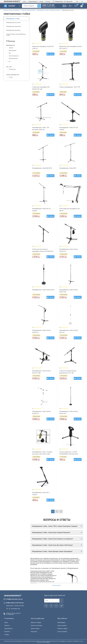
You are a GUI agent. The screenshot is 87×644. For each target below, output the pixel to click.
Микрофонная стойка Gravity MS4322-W (41, 412)
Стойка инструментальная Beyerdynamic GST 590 (68, 372)
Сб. (65, 1)
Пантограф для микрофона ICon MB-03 (70, 210)
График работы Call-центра (15, 603)
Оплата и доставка (36, 625)
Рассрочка (34, 631)
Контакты (48, 1)
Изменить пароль (62, 628)
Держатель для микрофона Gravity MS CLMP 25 (70, 47)
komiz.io (16, 614)
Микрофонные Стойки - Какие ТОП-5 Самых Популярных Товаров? (57, 526)
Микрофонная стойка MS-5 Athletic (41, 494)
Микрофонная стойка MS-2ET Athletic (69, 129)
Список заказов (62, 625)
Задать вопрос (35, 628)
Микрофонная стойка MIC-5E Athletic (41, 210)
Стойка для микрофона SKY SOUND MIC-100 (41, 88)
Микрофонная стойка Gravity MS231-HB (68, 412)
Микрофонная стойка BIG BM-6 (42, 168)
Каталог (10, 6)
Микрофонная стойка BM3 (68, 168)
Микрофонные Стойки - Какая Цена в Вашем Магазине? (57, 532)
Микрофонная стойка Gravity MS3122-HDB (41, 372)
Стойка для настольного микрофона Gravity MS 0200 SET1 (43, 250)
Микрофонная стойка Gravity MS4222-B (68, 250)
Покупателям (32, 1)
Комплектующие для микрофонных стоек (16, 35)
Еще (9, 61)
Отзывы (41, 1)
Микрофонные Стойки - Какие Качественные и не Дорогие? (57, 539)
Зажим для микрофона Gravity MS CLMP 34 (43, 47)
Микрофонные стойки (13, 19)
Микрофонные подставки (13, 22)
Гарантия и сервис (36, 622)
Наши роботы (8, 628)
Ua (77, 1)
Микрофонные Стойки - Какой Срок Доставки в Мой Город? (57, 545)
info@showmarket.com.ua (13, 599)
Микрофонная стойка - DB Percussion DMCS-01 (40, 129)
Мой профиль (61, 622)
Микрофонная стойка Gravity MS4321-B (41, 331)
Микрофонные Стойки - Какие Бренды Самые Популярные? (57, 551)
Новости (7, 625)
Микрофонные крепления (13, 30)
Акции (24, 1)
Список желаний (62, 631)
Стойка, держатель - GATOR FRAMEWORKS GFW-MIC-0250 (69, 453)
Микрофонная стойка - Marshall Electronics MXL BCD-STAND (42, 453)
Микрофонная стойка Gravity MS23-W (68, 331)
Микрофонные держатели (14, 26)
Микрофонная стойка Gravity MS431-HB (68, 291)
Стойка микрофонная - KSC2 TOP (70, 87)
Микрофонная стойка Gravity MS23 (43, 290)
